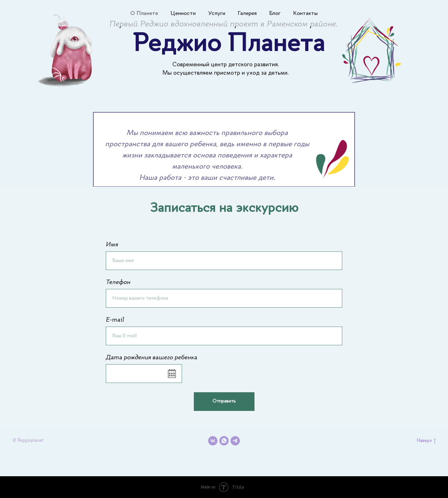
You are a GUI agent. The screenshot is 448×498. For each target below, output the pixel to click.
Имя (112, 245)
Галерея (247, 13)
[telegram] (235, 441)
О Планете (144, 13)
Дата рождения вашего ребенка (152, 358)
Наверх (426, 441)
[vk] (213, 441)
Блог (275, 13)
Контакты (305, 13)
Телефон (118, 282)
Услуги (217, 13)
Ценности (183, 13)
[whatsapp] (224, 441)
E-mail (115, 320)
